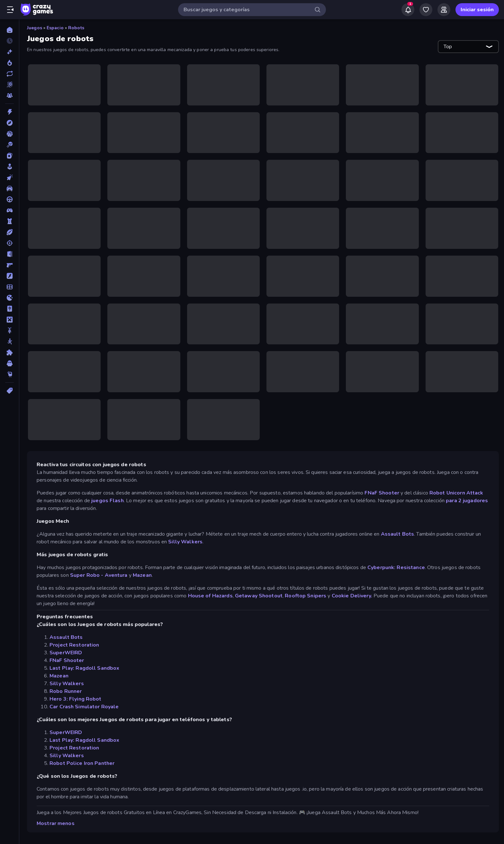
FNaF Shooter (382, 493)
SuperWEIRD (66, 653)
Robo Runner (66, 691)
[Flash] (9, 276)
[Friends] (444, 10)
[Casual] (9, 167)
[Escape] (9, 254)
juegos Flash (108, 501)
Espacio (55, 28)
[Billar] (9, 145)
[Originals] (9, 85)
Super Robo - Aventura (99, 575)
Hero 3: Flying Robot (76, 699)
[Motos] (9, 331)
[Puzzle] (9, 352)
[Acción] (9, 112)
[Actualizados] (9, 74)
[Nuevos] (9, 52)
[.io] (9, 298)
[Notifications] (408, 10)
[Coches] (9, 188)
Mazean (142, 575)
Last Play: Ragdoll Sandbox (84, 668)
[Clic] (9, 177)
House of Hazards (210, 596)
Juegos (35, 28)
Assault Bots (398, 534)
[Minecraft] (9, 320)
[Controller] (9, 210)
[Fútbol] (9, 287)
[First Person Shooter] (9, 265)
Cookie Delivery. (352, 596)
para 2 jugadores (467, 501)
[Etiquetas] (9, 391)
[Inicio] (9, 30)
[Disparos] (9, 243)
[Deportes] (9, 232)
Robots (76, 28)
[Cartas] (9, 156)
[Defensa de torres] (9, 221)
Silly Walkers (185, 542)
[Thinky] (9, 374)
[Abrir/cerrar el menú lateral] (10, 10)
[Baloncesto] (9, 134)
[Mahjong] (9, 309)
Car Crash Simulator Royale (84, 707)
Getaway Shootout (259, 596)
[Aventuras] (9, 123)
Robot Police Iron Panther (82, 763)
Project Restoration (74, 645)
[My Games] (426, 10)
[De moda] (9, 63)
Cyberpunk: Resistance (396, 567)
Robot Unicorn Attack (456, 493)
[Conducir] (9, 199)
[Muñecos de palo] (9, 341)
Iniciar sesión (477, 10)
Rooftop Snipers (306, 596)
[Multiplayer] (9, 95)
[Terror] (9, 363)
